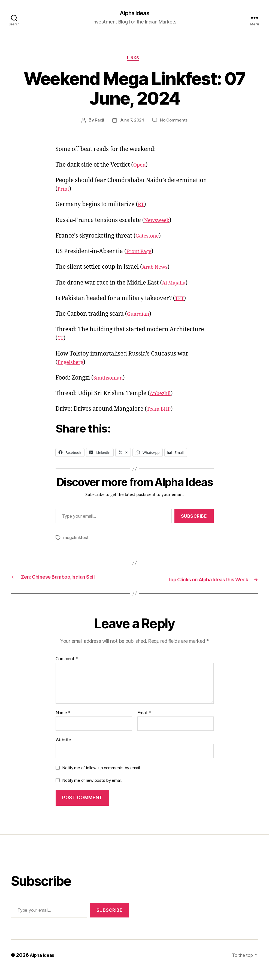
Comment (67, 668)
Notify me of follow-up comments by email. (101, 777)
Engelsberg (72, 364)
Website (63, 750)
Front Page (141, 254)
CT (61, 340)
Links (134, 60)
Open (140, 167)
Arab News (157, 269)
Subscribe (194, 518)
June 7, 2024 (132, 123)
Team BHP (161, 411)
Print (64, 191)
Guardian (140, 316)
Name (63, 723)
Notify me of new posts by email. (92, 790)
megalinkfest (76, 540)
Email (144, 723)
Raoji (98, 123)
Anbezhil (162, 396)
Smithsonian (110, 380)
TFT (180, 301)
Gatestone (149, 238)
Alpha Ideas (134, 14)
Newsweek (159, 222)
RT (141, 207)
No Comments (175, 123)
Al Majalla (176, 285)
